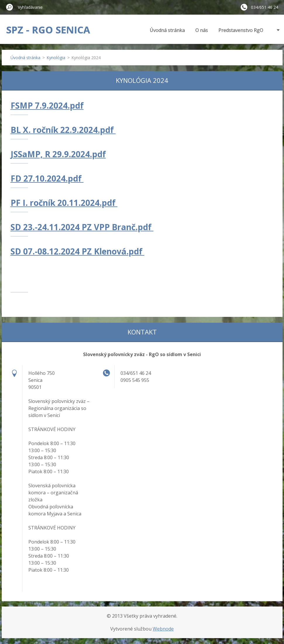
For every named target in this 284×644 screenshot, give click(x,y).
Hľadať (10, 7)
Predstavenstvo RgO (241, 30)
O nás (202, 30)
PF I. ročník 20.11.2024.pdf (64, 203)
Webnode (163, 629)
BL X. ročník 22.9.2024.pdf (63, 130)
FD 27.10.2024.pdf (47, 178)
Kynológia (56, 58)
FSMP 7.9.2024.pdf (47, 105)
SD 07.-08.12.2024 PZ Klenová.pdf (78, 251)
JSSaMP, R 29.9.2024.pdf (58, 154)
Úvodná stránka (167, 30)
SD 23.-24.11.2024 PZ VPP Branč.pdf (82, 227)
